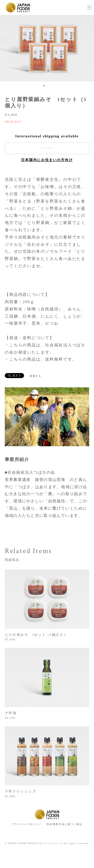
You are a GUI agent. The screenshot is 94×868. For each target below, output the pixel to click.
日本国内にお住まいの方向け (47, 160)
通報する (36, 376)
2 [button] (47, 86)
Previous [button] (8, 48)
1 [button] (44, 86)
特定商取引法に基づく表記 (65, 824)
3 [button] (51, 86)
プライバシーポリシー (26, 824)
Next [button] (86, 48)
